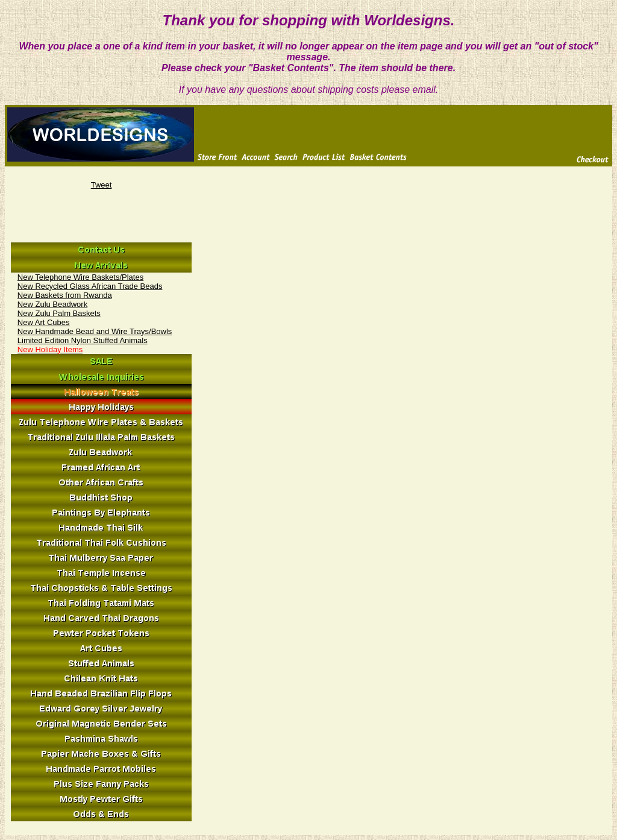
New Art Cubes (44, 322)
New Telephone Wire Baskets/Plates (80, 277)
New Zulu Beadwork (52, 304)
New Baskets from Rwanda (65, 295)
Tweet (102, 185)
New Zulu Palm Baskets (59, 313)
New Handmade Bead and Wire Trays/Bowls (95, 331)
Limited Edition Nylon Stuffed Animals (83, 340)
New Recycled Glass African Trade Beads (90, 286)
